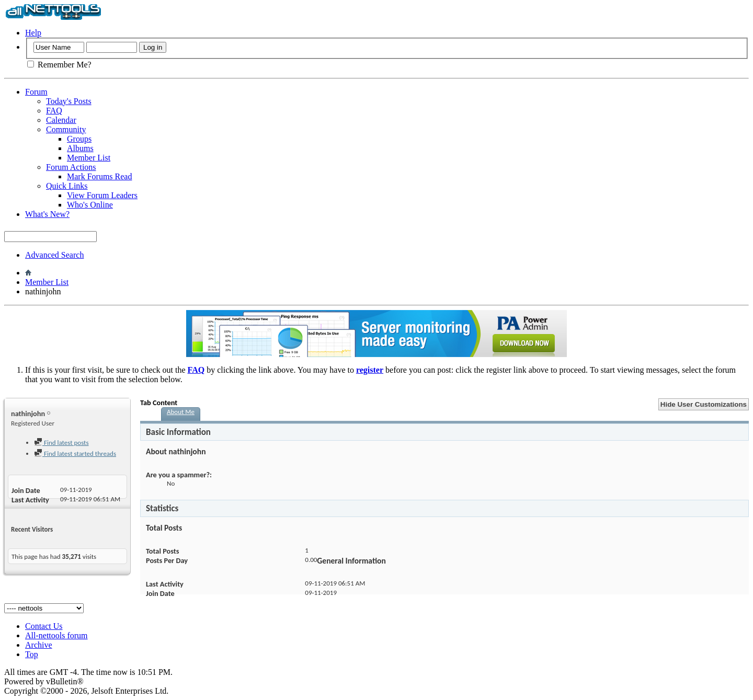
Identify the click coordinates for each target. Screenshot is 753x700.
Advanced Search (54, 255)
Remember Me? (59, 65)
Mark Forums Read (99, 176)
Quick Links (67, 186)
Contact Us (44, 626)
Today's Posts (69, 101)
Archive (39, 645)
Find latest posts (61, 443)
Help (33, 33)
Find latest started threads (75, 454)
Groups (79, 139)
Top (32, 654)
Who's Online (90, 205)
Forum (36, 92)
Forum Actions (71, 167)
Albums (80, 148)
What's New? (47, 214)
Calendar (61, 120)
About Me (181, 412)
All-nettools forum (56, 635)
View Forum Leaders (102, 195)
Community (66, 129)
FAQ (54, 111)
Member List (89, 158)
